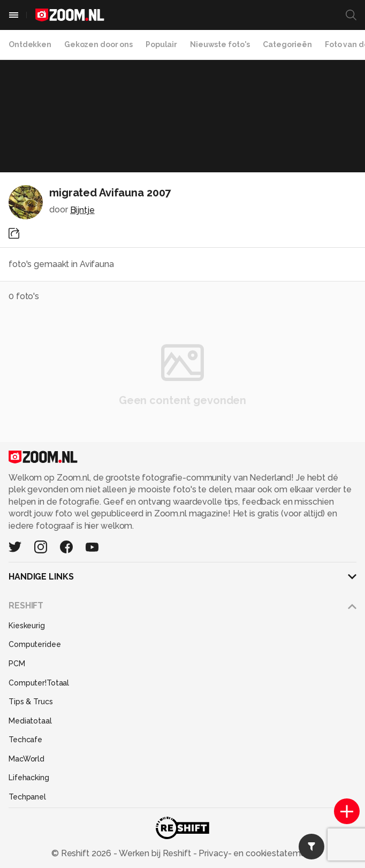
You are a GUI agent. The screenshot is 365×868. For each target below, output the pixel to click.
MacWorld (26, 759)
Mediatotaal (30, 721)
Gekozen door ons (98, 44)
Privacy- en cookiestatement (255, 853)
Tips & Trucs (31, 702)
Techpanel (27, 797)
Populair (161, 44)
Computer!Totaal (39, 683)
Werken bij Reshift (155, 853)
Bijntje (82, 210)
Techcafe (25, 740)
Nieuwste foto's (220, 44)
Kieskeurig (27, 626)
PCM (17, 664)
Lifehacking (29, 778)
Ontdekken (30, 44)
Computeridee (35, 644)
